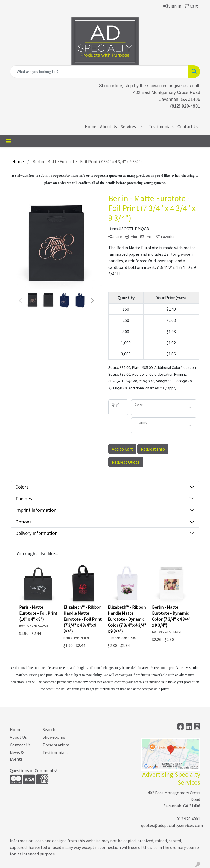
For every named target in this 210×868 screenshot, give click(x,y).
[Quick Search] (99, 72)
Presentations (56, 745)
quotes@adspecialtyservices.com (172, 825)
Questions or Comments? (34, 770)
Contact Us (188, 126)
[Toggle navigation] (8, 141)
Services (128, 126)
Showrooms (54, 737)
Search (49, 729)
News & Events (17, 756)
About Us (109, 126)
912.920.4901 (188, 819)
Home (91, 126)
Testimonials (161, 126)
